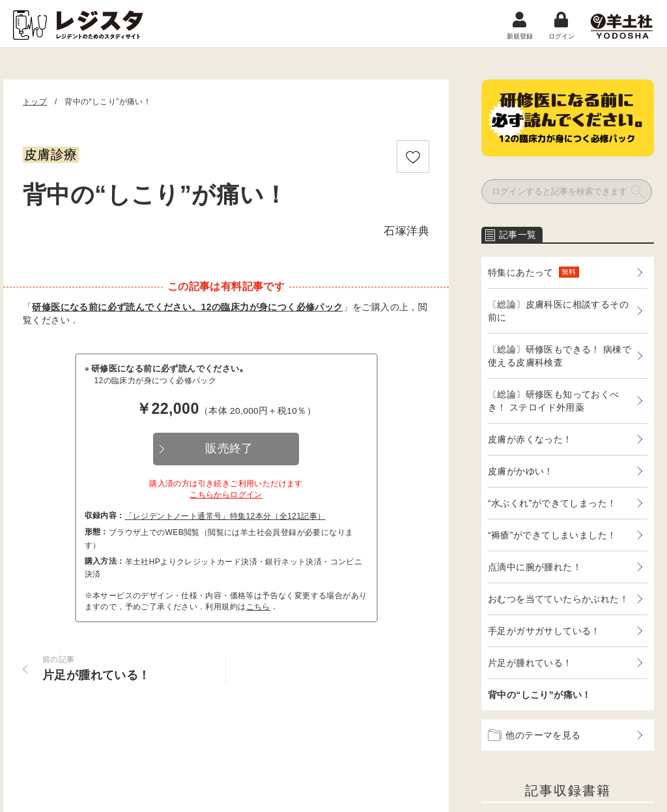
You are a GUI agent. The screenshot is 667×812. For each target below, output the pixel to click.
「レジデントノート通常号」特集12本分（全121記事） (225, 516)
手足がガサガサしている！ (544, 631)
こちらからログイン (226, 495)
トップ (35, 102)
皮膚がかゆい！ (521, 471)
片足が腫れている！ (530, 663)
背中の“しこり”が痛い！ (540, 695)
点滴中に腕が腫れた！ (535, 567)
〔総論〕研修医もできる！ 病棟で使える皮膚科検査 (560, 356)
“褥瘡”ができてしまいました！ (552, 535)
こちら (258, 607)
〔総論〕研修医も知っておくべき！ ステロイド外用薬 (554, 401)
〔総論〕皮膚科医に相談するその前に (558, 311)
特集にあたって (533, 272)
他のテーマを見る (534, 735)
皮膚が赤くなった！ (530, 439)
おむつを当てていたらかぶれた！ (558, 599)
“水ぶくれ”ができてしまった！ (552, 503)
